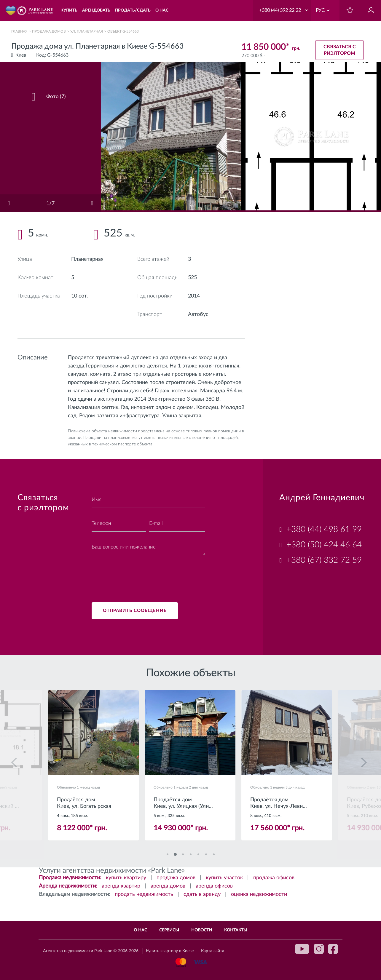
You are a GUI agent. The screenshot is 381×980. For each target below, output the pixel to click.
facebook (333, 949)
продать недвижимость (144, 895)
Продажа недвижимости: (70, 878)
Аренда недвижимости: (68, 887)
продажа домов (176, 878)
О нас (140, 930)
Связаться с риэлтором (340, 49)
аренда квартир (121, 887)
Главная (19, 31)
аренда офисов (214, 887)
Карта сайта (213, 951)
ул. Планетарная (87, 31)
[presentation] (137, 575)
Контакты (236, 930)
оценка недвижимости (259, 895)
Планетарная (87, 259)
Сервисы (169, 930)
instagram (319, 949)
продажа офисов (274, 878)
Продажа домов (49, 31)
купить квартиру (126, 878)
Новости (202, 930)
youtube (302, 949)
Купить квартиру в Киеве (170, 951)
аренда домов (168, 887)
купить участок (224, 878)
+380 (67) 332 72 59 (324, 560)
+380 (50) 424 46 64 (324, 545)
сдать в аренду (202, 895)
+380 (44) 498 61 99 (324, 529)
